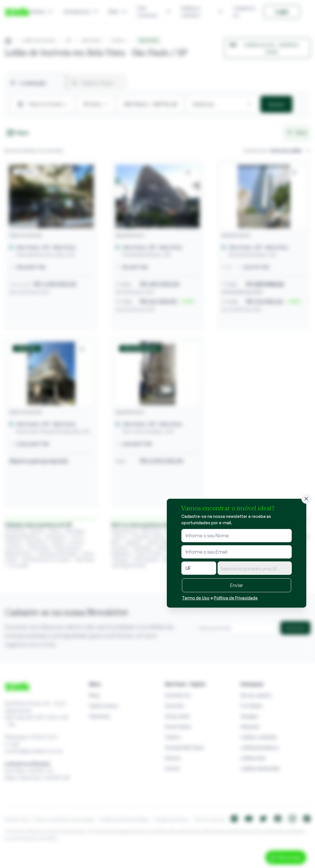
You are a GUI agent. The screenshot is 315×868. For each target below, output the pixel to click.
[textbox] (255, 569)
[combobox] (255, 568)
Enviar (237, 585)
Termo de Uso (196, 598)
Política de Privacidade (236, 598)
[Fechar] (306, 499)
